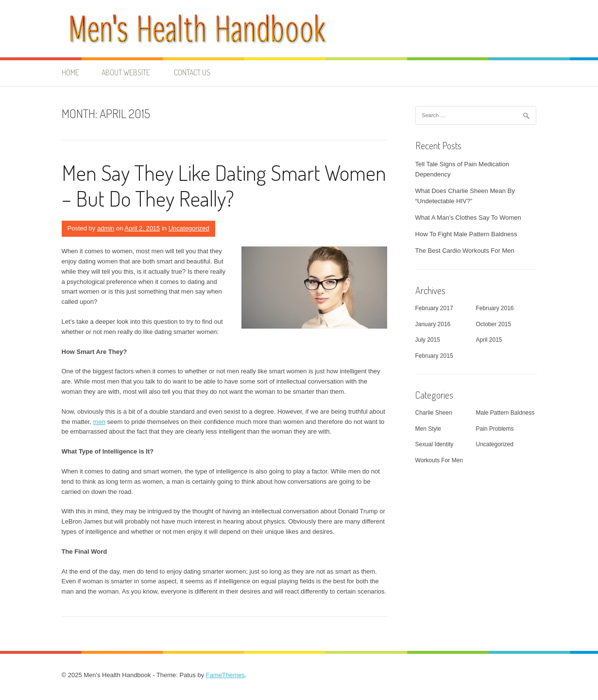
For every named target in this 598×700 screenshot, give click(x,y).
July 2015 (428, 340)
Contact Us (192, 72)
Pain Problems (495, 429)
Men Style (428, 429)
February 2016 (495, 308)
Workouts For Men (439, 460)
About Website (126, 72)
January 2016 (433, 324)
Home (70, 72)
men (99, 422)
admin (106, 228)
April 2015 (489, 340)
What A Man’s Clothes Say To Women (468, 218)
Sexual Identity (435, 444)
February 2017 (434, 308)
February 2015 (434, 356)
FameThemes (225, 675)
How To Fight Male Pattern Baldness (466, 234)
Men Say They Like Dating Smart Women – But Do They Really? (224, 185)
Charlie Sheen (434, 413)
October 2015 (494, 324)
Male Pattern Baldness (505, 413)
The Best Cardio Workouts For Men (465, 251)
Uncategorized (189, 228)
